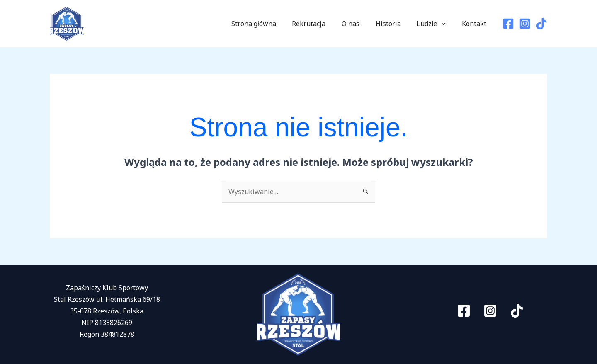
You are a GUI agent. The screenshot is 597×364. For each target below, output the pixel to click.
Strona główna (269, 24)
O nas (360, 24)
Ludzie (435, 24)
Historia (395, 24)
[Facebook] (508, 24)
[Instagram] (525, 24)
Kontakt (475, 24)
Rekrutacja (321, 24)
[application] (446, 24)
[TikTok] (541, 24)
